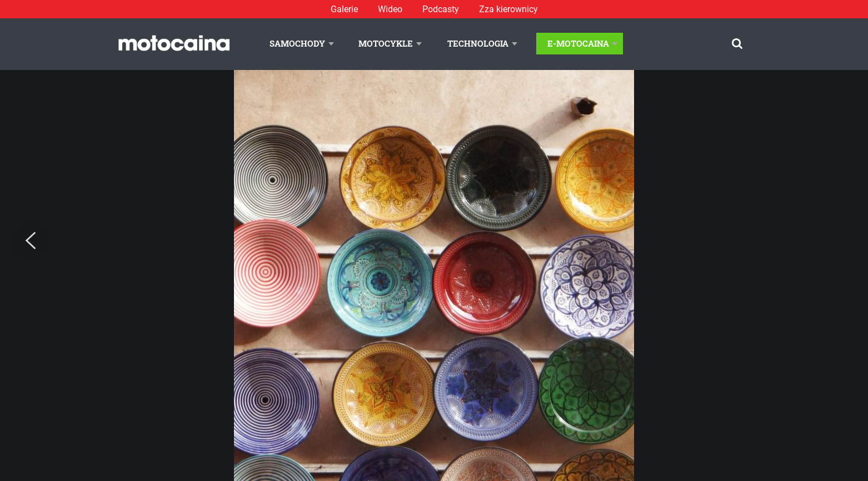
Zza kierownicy (508, 9)
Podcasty (441, 9)
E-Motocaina (578, 43)
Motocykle (386, 43)
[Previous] (31, 241)
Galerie (344, 9)
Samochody (297, 43)
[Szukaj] (737, 44)
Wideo (390, 9)
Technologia (478, 43)
